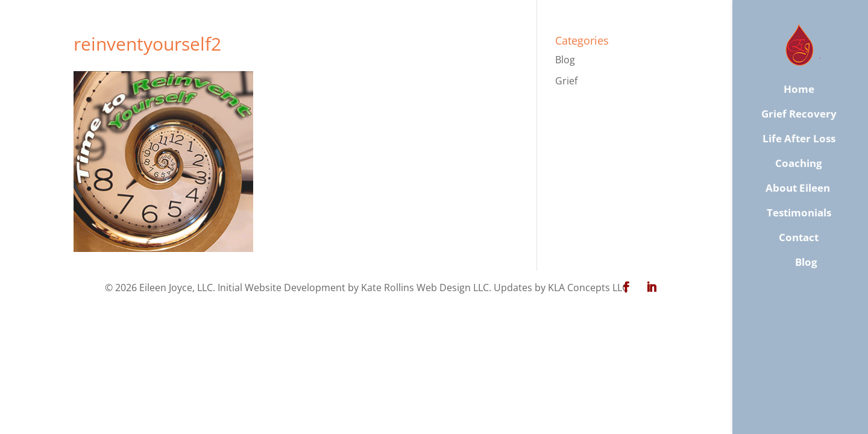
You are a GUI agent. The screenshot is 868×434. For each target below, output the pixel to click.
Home (799, 89)
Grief (566, 81)
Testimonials (799, 213)
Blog (565, 60)
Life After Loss (799, 139)
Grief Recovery (799, 114)
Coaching (799, 163)
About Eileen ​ (799, 188)
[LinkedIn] (652, 288)
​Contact (799, 237)
